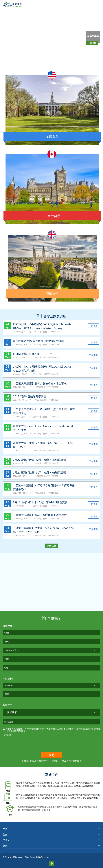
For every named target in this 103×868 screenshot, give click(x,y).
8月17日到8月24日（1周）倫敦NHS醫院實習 (40, 502)
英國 (5, 846)
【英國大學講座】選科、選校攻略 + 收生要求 (40, 383)
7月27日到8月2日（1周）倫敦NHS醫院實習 (39, 472)
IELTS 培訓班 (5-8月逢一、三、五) (33, 354)
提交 (52, 755)
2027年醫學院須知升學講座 (30, 396)
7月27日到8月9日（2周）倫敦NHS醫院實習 (39, 460)
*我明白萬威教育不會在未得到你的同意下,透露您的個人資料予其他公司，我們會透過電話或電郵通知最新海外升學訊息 (53, 730)
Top (52, 864)
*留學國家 (12, 713)
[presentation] (23, 742)
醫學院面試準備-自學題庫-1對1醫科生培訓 (38, 341)
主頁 (5, 829)
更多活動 (51, 546)
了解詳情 (92, 43)
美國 (5, 835)
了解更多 (93, 325)
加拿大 (6, 840)
